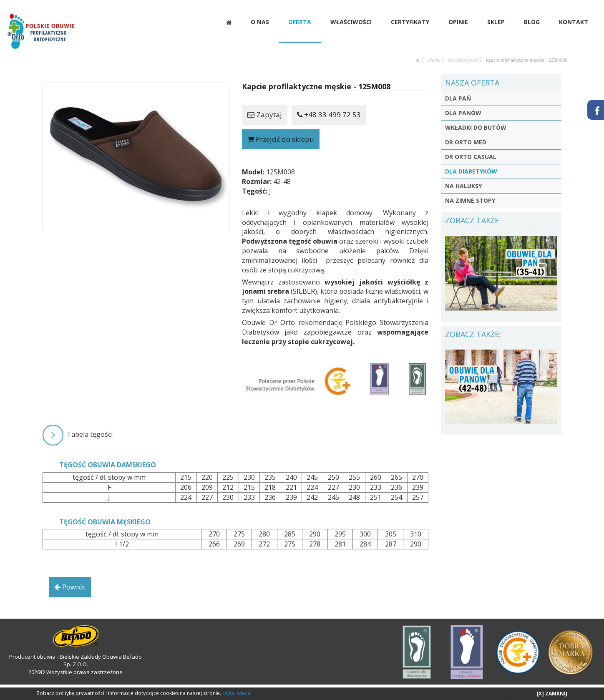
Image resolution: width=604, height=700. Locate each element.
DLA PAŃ (458, 90)
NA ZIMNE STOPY (470, 193)
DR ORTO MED (466, 134)
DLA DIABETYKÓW (463, 52)
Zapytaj (265, 106)
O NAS (261, 22)
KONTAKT (574, 22)
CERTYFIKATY (410, 22)
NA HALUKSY (463, 178)
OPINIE (459, 22)
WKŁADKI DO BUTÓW (476, 120)
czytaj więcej (237, 693)
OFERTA (301, 22)
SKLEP (496, 22)
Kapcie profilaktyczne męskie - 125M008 (527, 52)
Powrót (70, 578)
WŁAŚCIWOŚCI (352, 22)
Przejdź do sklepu (281, 131)
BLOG (532, 22)
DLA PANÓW (463, 105)
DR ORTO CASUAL (471, 149)
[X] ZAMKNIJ (552, 694)
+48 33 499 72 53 (329, 106)
